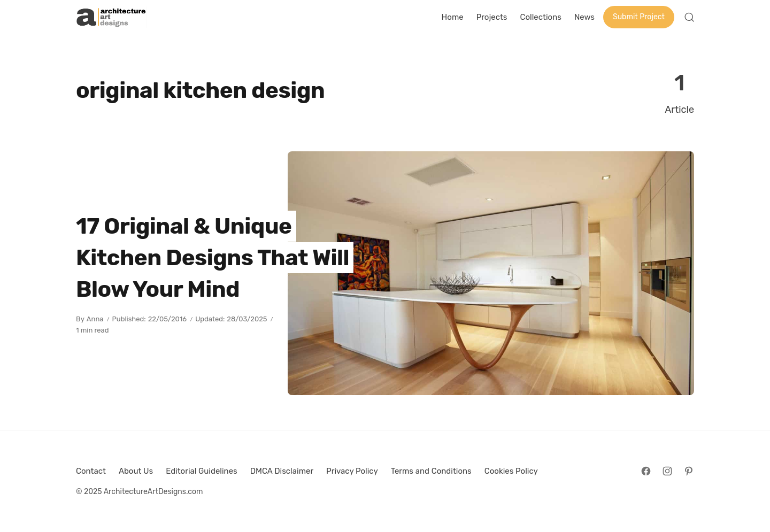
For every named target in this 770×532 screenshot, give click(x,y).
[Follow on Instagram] (667, 471)
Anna (95, 319)
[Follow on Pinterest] (689, 471)
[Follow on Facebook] (646, 471)
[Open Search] (689, 17)
